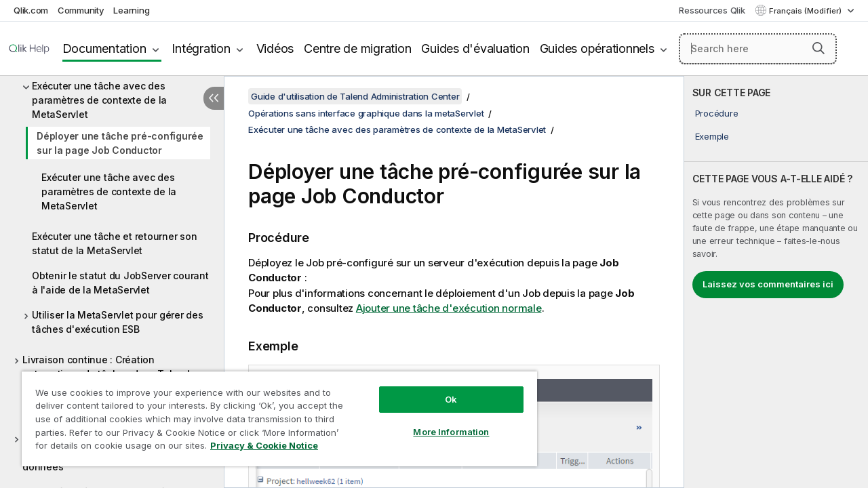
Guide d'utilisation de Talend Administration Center (355, 96)
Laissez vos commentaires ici (768, 284)
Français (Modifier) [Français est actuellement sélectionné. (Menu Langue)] (806, 11)
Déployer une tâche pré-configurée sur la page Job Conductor (120, 143)
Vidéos (275, 48)
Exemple (712, 136)
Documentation (104, 48)
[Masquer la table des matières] (214, 98)
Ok (441, 389)
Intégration (201, 48)
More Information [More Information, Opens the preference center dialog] (441, 422)
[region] (273, 413)
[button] (818, 48)
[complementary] (776, 282)
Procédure (717, 113)
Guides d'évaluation (475, 48)
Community (81, 10)
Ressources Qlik (712, 10)
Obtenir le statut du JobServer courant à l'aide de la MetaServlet (120, 283)
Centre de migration (357, 48)
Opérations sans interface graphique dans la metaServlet (366, 113)
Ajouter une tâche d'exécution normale (449, 308)
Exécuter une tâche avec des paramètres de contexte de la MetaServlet (99, 100)
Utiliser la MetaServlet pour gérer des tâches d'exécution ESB (118, 322)
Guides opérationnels (597, 48)
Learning (131, 10)
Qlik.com (31, 10)
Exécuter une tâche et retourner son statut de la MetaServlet (114, 243)
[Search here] (758, 49)
